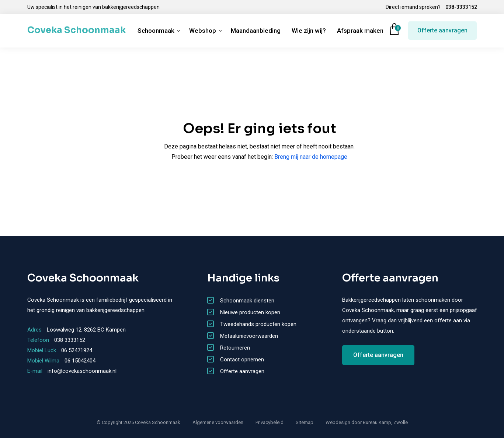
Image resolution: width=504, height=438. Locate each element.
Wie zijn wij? (309, 31)
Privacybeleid (270, 422)
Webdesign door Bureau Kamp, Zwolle (367, 422)
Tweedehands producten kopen (258, 324)
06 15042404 (80, 361)
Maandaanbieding (256, 31)
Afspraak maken (360, 31)
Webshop (203, 31)
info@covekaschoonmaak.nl (82, 371)
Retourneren (235, 348)
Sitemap (305, 422)
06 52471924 (77, 350)
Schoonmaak (156, 31)
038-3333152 (461, 7)
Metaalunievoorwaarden (249, 336)
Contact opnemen (242, 360)
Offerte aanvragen (442, 30)
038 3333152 (70, 340)
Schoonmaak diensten (247, 301)
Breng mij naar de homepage (311, 157)
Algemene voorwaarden (218, 422)
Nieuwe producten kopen (250, 312)
